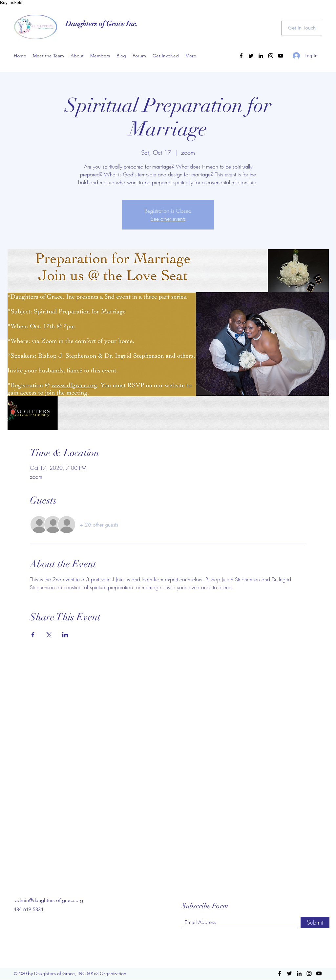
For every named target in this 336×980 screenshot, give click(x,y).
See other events (168, 219)
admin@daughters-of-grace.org (49, 900)
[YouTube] (281, 56)
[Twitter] (251, 56)
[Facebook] (241, 56)
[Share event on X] (49, 635)
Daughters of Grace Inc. (102, 24)
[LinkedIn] (261, 56)
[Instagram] (271, 56)
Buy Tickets (11, 2)
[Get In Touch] (302, 28)
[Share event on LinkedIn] (65, 635)
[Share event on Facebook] (33, 635)
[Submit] (315, 922)
